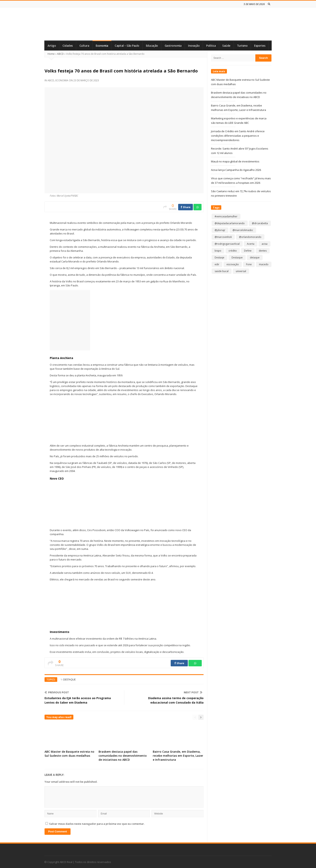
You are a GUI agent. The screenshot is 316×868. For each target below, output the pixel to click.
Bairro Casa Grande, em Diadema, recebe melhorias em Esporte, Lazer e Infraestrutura (178, 756)
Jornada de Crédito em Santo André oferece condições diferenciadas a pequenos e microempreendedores (238, 136)
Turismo (242, 46)
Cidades (68, 46)
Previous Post (57, 692)
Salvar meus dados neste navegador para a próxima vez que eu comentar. (97, 824)
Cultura (84, 46)
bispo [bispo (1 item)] (218, 251)
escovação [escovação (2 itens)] (233, 264)
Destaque (69, 680)
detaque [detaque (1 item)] (255, 258)
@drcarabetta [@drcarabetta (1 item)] (260, 223)
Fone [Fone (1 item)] (249, 264)
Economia (102, 46)
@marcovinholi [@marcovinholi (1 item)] (223, 237)
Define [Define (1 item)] (248, 251)
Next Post (193, 692)
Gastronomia (173, 46)
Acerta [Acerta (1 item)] (251, 244)
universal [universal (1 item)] (241, 271)
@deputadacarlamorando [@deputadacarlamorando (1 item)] (230, 223)
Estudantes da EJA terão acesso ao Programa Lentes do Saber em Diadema (78, 700)
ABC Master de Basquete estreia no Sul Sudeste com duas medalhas (69, 754)
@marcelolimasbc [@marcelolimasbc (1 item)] (243, 230)
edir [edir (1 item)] (217, 264)
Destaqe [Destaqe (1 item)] (219, 258)
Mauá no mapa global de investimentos (235, 161)
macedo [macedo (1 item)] (264, 264)
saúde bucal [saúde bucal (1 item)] (222, 271)
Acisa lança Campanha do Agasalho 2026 (236, 170)
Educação (152, 46)
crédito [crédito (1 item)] (233, 251)
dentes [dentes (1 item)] (263, 251)
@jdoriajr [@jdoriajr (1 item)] (220, 230)
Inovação (194, 46)
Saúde (226, 46)
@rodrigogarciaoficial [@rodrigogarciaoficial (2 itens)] (227, 244)
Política (211, 46)
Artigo (52, 46)
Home (51, 54)
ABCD (60, 54)
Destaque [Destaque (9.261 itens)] (237, 258)
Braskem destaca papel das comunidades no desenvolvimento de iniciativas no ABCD (123, 756)
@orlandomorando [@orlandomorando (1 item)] (250, 237)
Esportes (260, 46)
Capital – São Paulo (127, 46)
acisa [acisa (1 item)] (265, 244)
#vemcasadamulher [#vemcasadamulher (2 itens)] (226, 216)
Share (186, 207)
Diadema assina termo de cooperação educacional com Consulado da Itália (176, 700)
